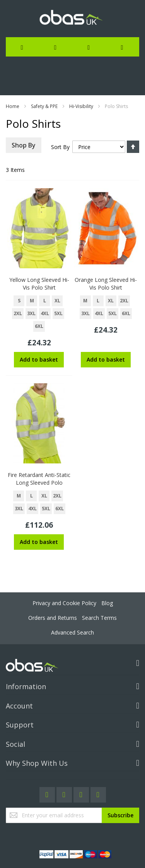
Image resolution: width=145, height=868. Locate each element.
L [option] (45, 301)
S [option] (19, 301)
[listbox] (39, 315)
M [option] (32, 301)
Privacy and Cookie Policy (64, 603)
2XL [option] (18, 313)
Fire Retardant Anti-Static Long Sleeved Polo (39, 479)
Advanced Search (72, 632)
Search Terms (99, 618)
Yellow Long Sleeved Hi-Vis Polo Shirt (39, 284)
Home (13, 106)
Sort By (60, 147)
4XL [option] (45, 313)
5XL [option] (58, 313)
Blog (107, 603)
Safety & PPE (44, 106)
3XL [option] (31, 313)
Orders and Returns (53, 618)
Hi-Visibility (81, 106)
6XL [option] (39, 326)
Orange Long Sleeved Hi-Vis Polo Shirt (106, 284)
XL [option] (57, 301)
